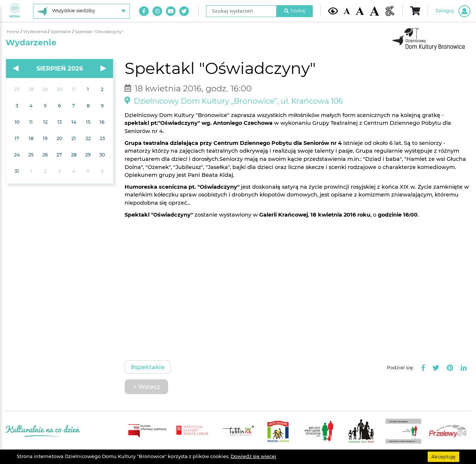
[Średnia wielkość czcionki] (360, 11)
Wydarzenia (36, 32)
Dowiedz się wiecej (253, 456)
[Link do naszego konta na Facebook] (144, 11)
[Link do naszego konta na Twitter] (184, 11)
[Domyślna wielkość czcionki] (347, 11)
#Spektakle (148, 367)
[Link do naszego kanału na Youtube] (171, 11)
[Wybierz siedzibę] (81, 11)
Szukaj (295, 11)
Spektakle (61, 32)
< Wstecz (147, 387)
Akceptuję (443, 456)
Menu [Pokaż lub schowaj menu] (15, 11)
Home (14, 32)
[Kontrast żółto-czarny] (333, 11)
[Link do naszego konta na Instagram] (157, 11)
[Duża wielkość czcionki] (375, 11)
